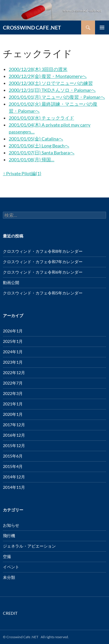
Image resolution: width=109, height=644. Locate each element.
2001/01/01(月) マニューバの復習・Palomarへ (57, 97)
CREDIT (10, 613)
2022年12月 (14, 373)
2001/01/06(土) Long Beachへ (39, 146)
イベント (11, 567)
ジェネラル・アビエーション (29, 546)
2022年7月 (13, 383)
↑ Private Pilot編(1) (22, 173)
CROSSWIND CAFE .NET (32, 28)
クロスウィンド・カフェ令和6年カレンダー (43, 272)
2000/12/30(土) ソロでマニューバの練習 (51, 83)
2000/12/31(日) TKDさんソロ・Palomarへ (52, 90)
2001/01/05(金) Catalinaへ (36, 139)
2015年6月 (13, 456)
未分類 (9, 577)
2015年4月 (13, 466)
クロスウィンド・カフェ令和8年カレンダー (43, 251)
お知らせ (11, 525)
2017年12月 (14, 425)
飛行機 (9, 536)
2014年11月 (14, 487)
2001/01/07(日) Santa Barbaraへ (42, 152)
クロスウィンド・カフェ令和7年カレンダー (43, 262)
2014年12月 (14, 477)
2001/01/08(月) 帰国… (32, 159)
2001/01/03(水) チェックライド (41, 118)
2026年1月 (13, 331)
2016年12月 (14, 435)
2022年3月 (13, 393)
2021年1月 (13, 404)
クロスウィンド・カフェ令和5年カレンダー (43, 293)
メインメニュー (102, 28)
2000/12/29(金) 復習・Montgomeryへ (48, 76)
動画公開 (11, 282)
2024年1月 (13, 352)
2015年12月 (14, 446)
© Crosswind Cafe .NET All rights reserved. (36, 637)
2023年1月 (13, 362)
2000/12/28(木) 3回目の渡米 (38, 69)
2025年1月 (13, 341)
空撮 (7, 556)
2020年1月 (13, 414)
